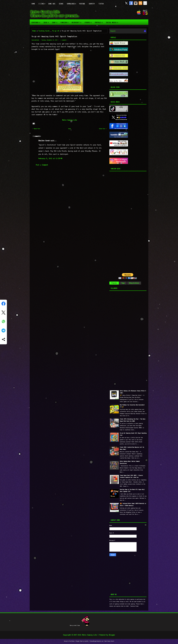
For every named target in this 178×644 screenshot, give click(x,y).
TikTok (101, 4)
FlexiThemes (72, 641)
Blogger (112, 635)
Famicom (65, 22)
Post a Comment (42, 165)
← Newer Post (36, 129)
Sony (55, 22)
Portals (99, 22)
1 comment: (64, 40)
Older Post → (103, 129)
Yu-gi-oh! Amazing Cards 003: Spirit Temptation (54, 36)
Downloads (72, 2)
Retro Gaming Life (70, 120)
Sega (47, 22)
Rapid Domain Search (109, 641)
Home (33, 4)
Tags (123, 283)
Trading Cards (44, 31)
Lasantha (86, 641)
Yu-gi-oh (56, 31)
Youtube (82, 4)
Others (89, 22)
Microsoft (77, 22)
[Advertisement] (125, 221)
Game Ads (52, 4)
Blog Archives (134, 283)
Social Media (113, 22)
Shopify (92, 4)
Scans (61, 4)
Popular (114, 283)
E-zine (43, 2)
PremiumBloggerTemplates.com (96, 641)
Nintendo (37, 22)
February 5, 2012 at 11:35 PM (50, 158)
